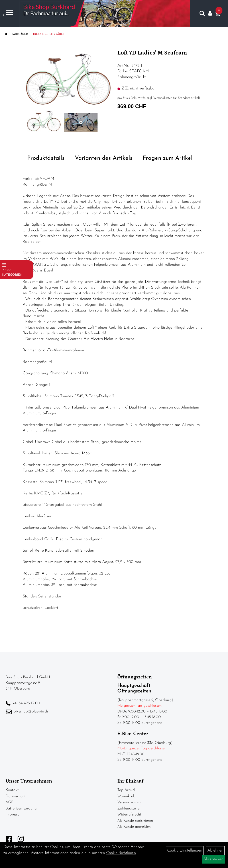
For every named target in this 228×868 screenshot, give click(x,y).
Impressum (14, 814)
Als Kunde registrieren (135, 821)
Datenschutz (16, 796)
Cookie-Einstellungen (185, 851)
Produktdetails (46, 158)
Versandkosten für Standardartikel (176, 98)
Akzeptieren (213, 859)
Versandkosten (129, 802)
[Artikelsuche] (202, 14)
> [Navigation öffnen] (8, 13)
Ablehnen (215, 851)
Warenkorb (126, 796)
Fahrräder (20, 34)
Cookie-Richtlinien (121, 853)
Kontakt (12, 790)
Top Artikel (126, 790)
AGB (9, 802)
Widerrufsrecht (129, 814)
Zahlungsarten (129, 808)
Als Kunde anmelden (134, 827)
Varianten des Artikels (104, 158)
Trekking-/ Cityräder (49, 34)
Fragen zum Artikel (168, 158)
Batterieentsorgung (21, 808)
